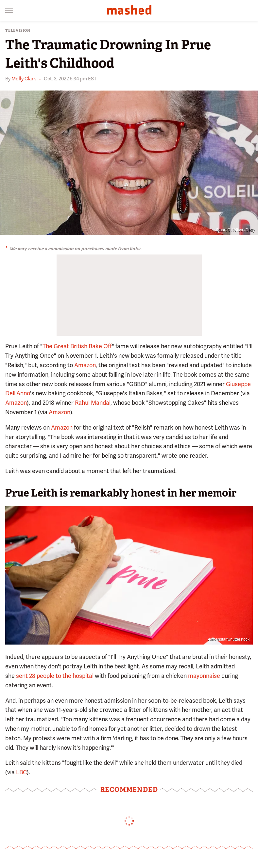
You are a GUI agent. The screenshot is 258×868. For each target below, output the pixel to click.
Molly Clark (24, 79)
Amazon (85, 365)
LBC (21, 772)
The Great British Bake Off (77, 346)
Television (18, 31)
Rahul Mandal (93, 403)
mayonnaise (204, 676)
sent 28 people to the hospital (55, 676)
